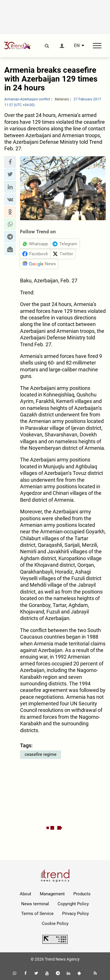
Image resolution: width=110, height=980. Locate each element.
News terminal (35, 904)
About (25, 894)
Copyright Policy (73, 904)
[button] (10, 162)
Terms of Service (37, 914)
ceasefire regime (41, 754)
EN (77, 46)
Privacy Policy (75, 914)
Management (52, 894)
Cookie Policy (55, 924)
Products (82, 894)
